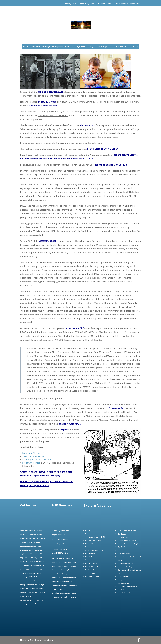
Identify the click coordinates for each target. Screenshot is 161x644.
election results (88, 125)
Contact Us (133, 46)
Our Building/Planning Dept (128, 544)
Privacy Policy (71, 4)
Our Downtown (91, 534)
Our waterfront (123, 583)
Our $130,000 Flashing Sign (95, 550)
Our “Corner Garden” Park (127, 531)
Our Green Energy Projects (127, 586)
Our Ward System (103, 46)
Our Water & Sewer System (95, 570)
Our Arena (89, 544)
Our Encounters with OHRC (95, 537)
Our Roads (89, 560)
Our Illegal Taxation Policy (83, 46)
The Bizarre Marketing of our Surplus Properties (50, 46)
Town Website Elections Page (43, 106)
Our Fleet (89, 557)
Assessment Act (48, 241)
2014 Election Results (33, 456)
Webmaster (135, 4)
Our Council (90, 547)
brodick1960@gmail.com (61, 553)
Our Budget (122, 534)
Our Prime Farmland (125, 554)
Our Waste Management (94, 540)
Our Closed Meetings (125, 567)
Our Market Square (92, 576)
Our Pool (88, 530)
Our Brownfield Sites (125, 563)
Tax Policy (121, 590)
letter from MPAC (74, 328)
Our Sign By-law (91, 563)
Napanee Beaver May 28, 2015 (111, 165)
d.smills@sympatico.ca (60, 544)
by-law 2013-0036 (47, 102)
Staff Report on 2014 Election (103, 149)
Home (26, 46)
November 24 (116, 408)
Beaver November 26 (70, 424)
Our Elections (90, 553)
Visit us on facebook (105, 4)
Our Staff (121, 547)
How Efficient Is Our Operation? (129, 557)
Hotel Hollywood (119, 46)
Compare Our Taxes (125, 580)
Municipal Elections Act (50, 92)
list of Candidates (31, 463)
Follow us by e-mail (87, 4)
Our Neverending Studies (127, 541)
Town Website (122, 4)
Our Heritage (90, 573)
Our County (122, 550)
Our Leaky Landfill (92, 566)
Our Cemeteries (124, 577)
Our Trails (121, 560)
